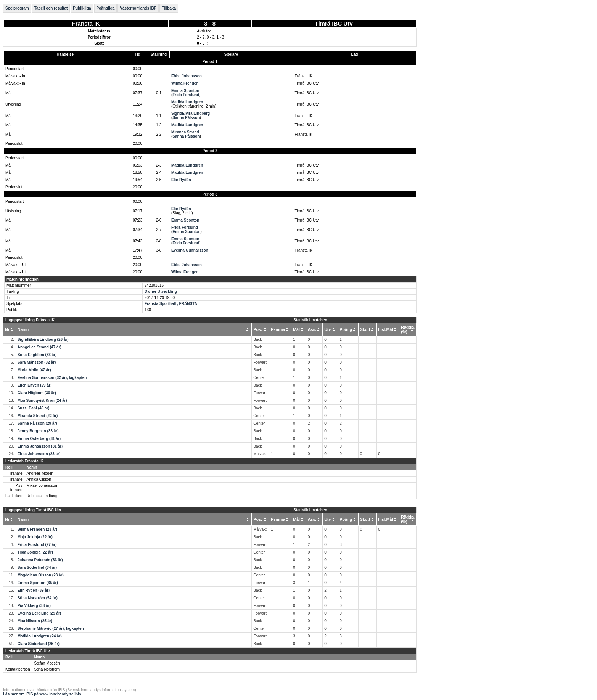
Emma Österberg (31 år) (39, 439)
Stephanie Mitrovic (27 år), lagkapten (51, 629)
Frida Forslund (186, 95)
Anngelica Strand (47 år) (39, 347)
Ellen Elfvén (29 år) (35, 385)
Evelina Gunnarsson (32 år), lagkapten (52, 378)
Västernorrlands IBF (138, 8)
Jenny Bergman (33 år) (38, 431)
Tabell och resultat (51, 8)
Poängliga (106, 8)
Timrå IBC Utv (334, 23)
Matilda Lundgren (187, 102)
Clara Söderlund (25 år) (39, 644)
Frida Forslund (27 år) (37, 545)
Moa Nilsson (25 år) (35, 621)
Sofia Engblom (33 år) (37, 355)
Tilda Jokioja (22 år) (35, 552)
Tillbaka (169, 8)
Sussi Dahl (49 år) (34, 408)
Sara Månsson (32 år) (37, 362)
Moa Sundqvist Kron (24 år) (42, 401)
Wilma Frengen (185, 83)
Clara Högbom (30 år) (37, 393)
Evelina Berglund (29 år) (39, 613)
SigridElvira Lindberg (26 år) (43, 340)
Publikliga (82, 8)
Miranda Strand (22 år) (38, 416)
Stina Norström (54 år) (38, 598)
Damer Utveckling (161, 291)
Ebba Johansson (187, 76)
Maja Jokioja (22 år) (35, 537)
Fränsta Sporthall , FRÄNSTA (171, 304)
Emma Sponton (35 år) (38, 583)
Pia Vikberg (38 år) (34, 606)
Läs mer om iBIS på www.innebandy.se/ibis (42, 694)
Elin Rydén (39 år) (34, 590)
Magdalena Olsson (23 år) (41, 575)
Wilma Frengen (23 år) (37, 529)
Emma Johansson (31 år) (40, 446)
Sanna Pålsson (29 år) (37, 423)
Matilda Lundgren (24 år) (40, 636)
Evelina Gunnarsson (190, 250)
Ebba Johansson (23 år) (39, 454)
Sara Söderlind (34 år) (37, 568)
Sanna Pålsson (186, 118)
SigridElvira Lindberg (191, 113)
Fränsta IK (86, 23)
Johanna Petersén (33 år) (40, 560)
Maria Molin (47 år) (34, 370)
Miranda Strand (185, 132)
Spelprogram (17, 8)
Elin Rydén (181, 180)
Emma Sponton (185, 91)
